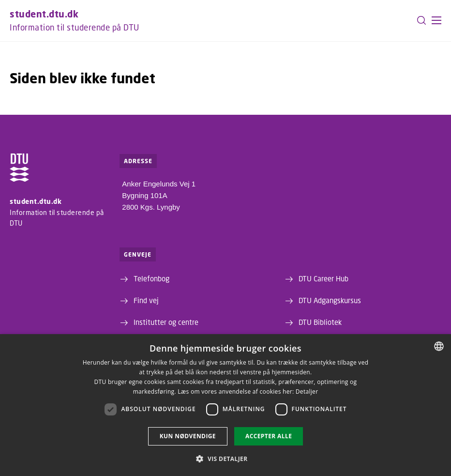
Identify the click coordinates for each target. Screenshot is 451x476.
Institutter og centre (166, 322)
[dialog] (225, 405)
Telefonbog (151, 278)
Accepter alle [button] (269, 436)
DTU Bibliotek (320, 322)
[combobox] (439, 346)
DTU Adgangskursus (330, 300)
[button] (436, 20)
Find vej (146, 300)
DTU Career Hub (323, 278)
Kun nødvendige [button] (188, 436)
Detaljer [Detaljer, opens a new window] (307, 392)
